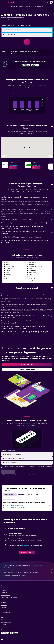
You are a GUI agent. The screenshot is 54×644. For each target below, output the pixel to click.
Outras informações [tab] (40, 93)
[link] (13, 168)
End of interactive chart (10, 109)
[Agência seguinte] (51, 156)
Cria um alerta (25, 546)
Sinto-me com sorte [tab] (9, 498)
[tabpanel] (27, 106)
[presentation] (35, 65)
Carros (3, 10)
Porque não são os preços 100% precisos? (28, 575)
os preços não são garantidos (37, 565)
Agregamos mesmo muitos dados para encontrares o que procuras (28, 572)
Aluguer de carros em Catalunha (27, 10)
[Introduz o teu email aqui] (28, 463)
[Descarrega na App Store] (35, 65)
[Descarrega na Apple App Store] (14, 633)
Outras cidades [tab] (21, 495)
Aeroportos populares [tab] (9, 495)
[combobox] (9, 26)
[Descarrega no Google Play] (26, 65)
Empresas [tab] (14, 93)
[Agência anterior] (3, 156)
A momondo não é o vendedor (28, 570)
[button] (3, 2)
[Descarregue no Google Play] (5, 633)
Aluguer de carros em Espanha (12, 10)
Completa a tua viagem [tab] (33, 495)
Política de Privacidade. (31, 475)
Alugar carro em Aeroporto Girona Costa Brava (15, 508)
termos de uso (21, 475)
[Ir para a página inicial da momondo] (10, 2)
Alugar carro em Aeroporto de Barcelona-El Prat (15, 505)
